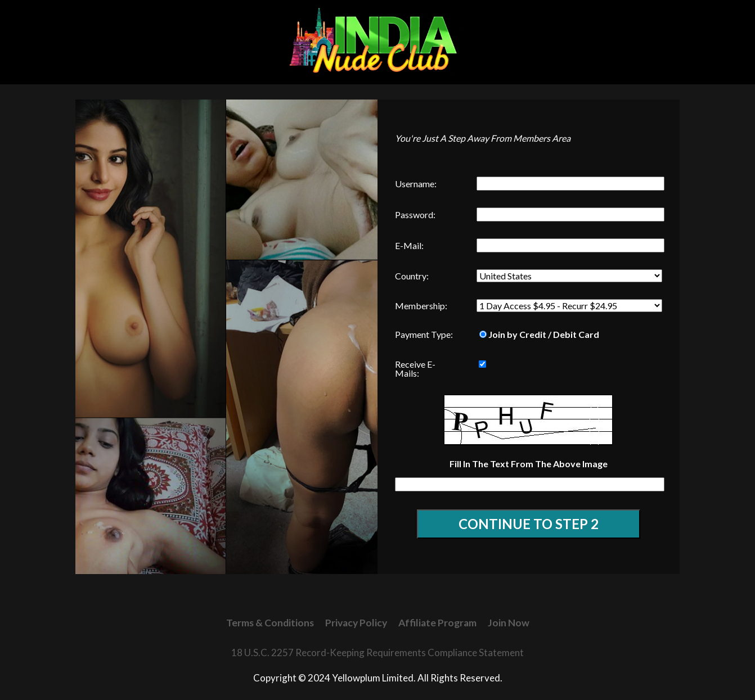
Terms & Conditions (270, 623)
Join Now (509, 623)
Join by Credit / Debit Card (539, 334)
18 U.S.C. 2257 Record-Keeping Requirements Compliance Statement (377, 652)
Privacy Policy (356, 623)
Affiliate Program (437, 623)
